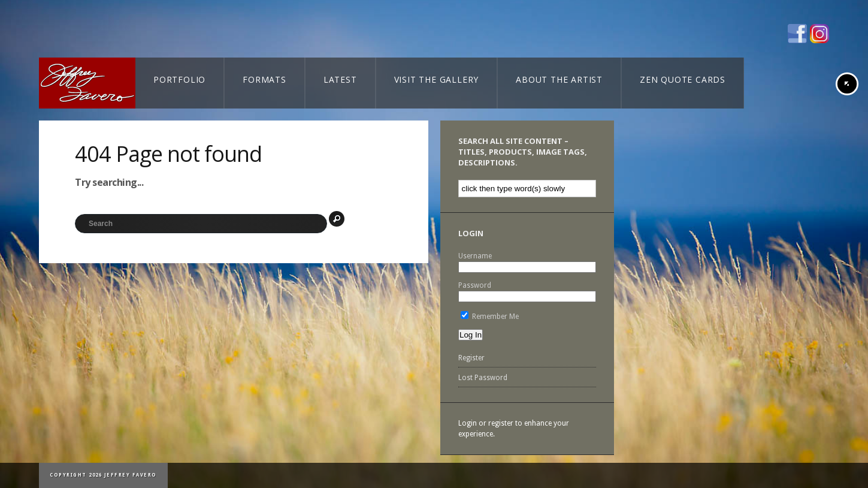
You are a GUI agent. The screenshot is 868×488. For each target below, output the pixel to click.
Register (471, 358)
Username (475, 256)
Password (475, 285)
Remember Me (490, 317)
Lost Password (483, 378)
